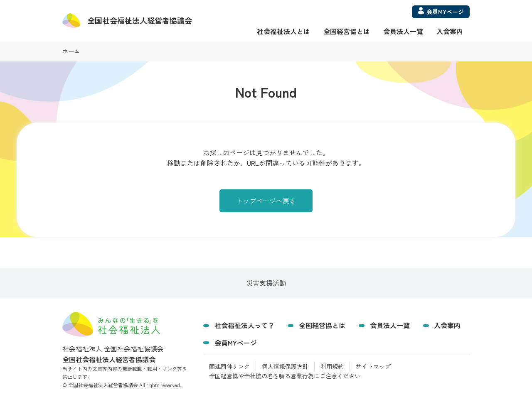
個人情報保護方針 (285, 366)
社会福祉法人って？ (244, 325)
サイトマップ (373, 366)
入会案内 (450, 31)
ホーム (71, 51)
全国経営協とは (347, 31)
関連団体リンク (229, 366)
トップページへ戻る (266, 201)
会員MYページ (236, 343)
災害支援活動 (266, 283)
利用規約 (332, 366)
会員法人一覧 (403, 31)
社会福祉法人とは (283, 31)
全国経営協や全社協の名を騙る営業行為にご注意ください (285, 376)
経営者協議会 (140, 20)
